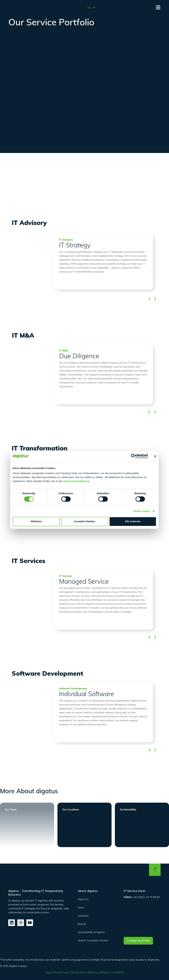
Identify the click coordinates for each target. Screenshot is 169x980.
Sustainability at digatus (91, 932)
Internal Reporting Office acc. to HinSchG (101, 972)
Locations (83, 916)
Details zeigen (142, 511)
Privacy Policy (69, 972)
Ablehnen (36, 521)
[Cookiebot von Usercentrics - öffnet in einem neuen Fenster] (133, 456)
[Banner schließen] (155, 456)
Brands (82, 924)
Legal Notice (52, 972)
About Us (83, 899)
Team (81, 907)
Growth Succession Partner (93, 940)
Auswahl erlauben (84, 521)
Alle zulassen (133, 521)
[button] (91, 8)
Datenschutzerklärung (76, 481)
